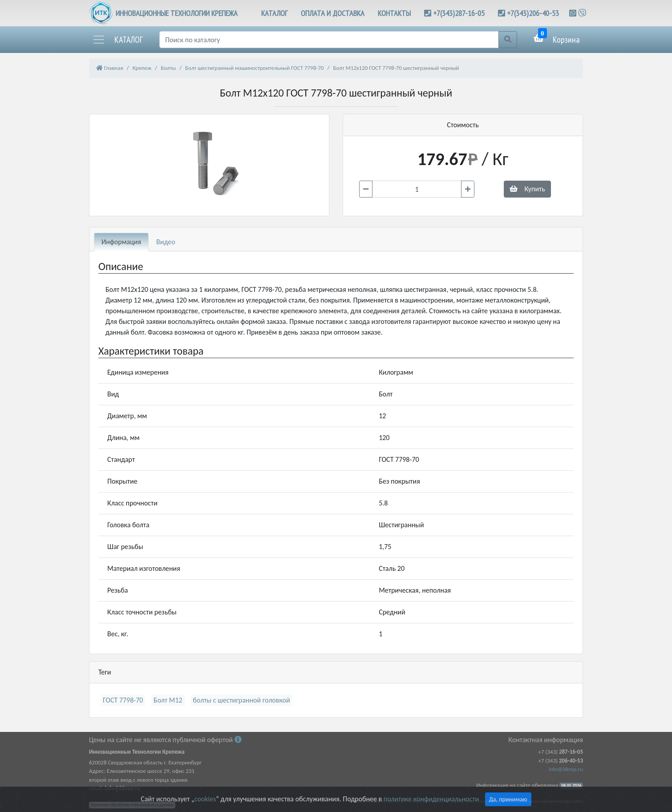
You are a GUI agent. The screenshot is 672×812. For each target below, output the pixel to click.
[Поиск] (329, 40)
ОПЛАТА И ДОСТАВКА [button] (333, 13)
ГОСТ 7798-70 (123, 700)
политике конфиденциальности (431, 799)
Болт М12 (168, 700)
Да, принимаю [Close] (508, 799)
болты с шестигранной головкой (241, 700)
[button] (117, 40)
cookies (205, 799)
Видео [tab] (166, 242)
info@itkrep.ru (566, 769)
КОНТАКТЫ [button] (394, 13)
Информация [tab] (121, 242)
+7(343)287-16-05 (459, 13)
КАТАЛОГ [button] (274, 13)
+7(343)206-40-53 (533, 13)
